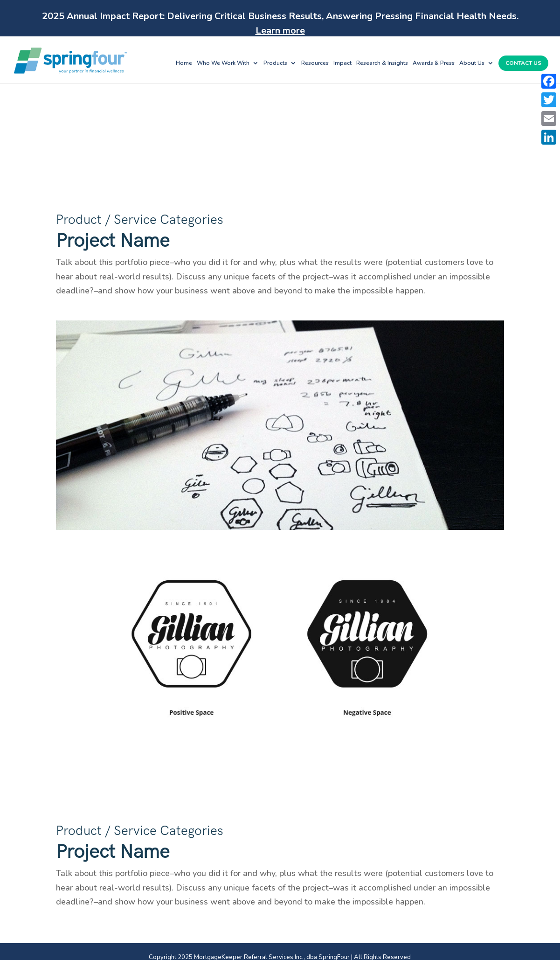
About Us (472, 63)
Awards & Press (434, 63)
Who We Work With (223, 63)
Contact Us (523, 63)
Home (184, 63)
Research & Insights (382, 63)
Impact (342, 63)
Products (275, 63)
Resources (315, 63)
